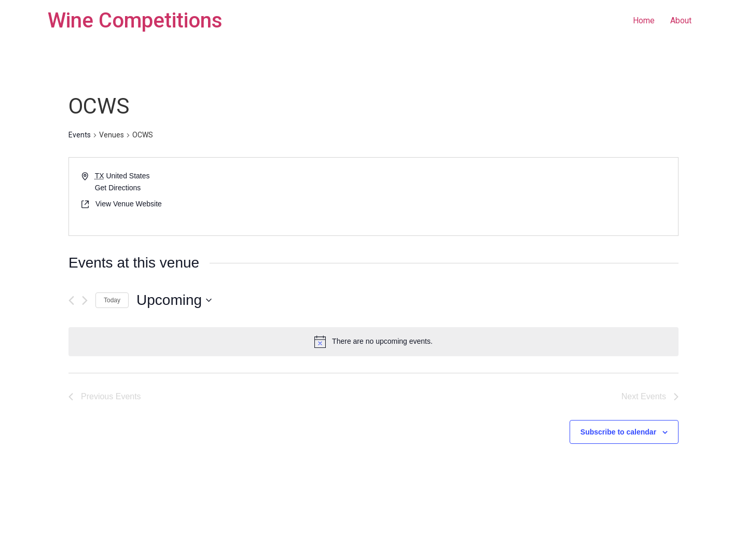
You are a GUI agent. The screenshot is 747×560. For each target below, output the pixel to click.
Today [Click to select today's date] (112, 300)
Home (644, 20)
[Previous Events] (71, 300)
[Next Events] (85, 300)
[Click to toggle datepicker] (174, 300)
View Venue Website (129, 204)
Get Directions (118, 188)
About (681, 20)
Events (80, 135)
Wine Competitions (135, 20)
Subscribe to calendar (618, 432)
